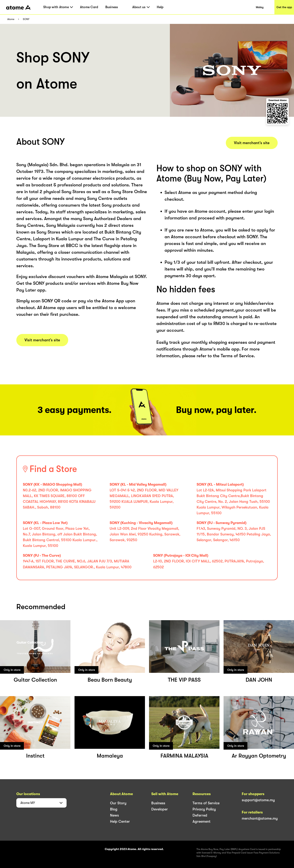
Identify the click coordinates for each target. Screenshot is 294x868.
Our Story (118, 803)
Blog (114, 809)
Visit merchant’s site (42, 340)
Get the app (284, 7)
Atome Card (89, 7)
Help (160, 7)
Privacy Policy (204, 809)
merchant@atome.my (260, 818)
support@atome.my (258, 800)
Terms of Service (206, 803)
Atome (11, 19)
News (114, 815)
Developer (160, 809)
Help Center (120, 821)
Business (112, 7)
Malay (260, 7)
